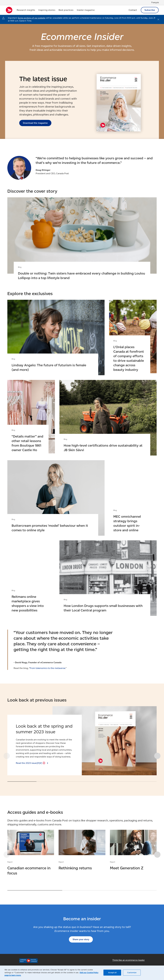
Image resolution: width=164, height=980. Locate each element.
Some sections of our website (32, 18)
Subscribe (150, 10)
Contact (133, 10)
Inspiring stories (47, 10)
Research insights (26, 10)
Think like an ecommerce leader (129, 960)
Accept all (112, 973)
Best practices (66, 10)
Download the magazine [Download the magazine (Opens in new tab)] (35, 123)
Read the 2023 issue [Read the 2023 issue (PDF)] (31, 764)
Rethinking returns (82, 850)
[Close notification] (158, 19)
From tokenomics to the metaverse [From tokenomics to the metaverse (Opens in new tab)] (48, 669)
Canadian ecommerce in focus (31, 853)
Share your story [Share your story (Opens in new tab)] (81, 940)
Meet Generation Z (133, 850)
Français (155, 2)
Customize (132, 973)
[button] (157, 756)
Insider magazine (86, 10)
